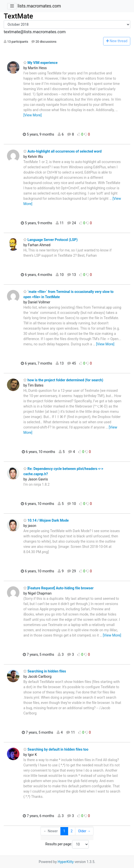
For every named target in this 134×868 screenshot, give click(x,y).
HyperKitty (66, 862)
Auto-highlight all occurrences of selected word (63, 151)
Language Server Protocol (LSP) (50, 240)
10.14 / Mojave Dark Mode (46, 520)
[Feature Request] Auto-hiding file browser (58, 588)
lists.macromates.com (39, 6)
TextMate (18, 16)
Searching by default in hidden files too (56, 749)
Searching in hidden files (45, 671)
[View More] (32, 115)
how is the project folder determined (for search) (63, 380)
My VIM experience (40, 63)
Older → (84, 831)
